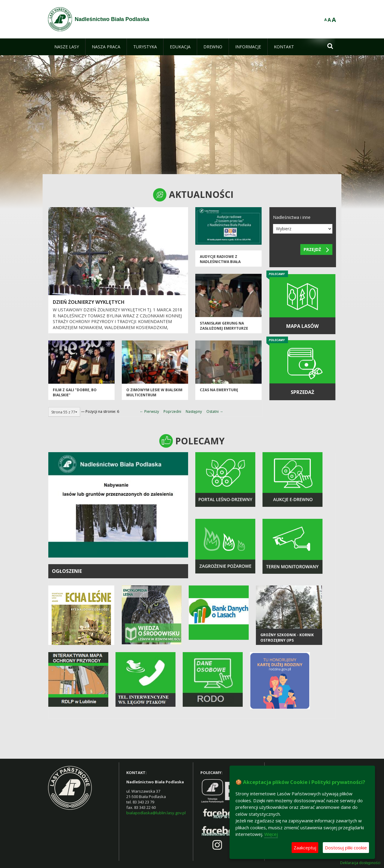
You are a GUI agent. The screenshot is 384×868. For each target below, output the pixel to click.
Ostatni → (215, 411)
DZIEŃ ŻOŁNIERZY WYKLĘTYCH (89, 302)
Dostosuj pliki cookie (346, 848)
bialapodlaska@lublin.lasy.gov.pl (156, 813)
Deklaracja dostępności (360, 863)
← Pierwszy (149, 411)
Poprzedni (172, 411)
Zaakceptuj (305, 848)
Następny (194, 411)
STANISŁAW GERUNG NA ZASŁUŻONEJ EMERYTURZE (224, 326)
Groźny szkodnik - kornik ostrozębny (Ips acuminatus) (287, 640)
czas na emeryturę (219, 390)
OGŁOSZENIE (67, 571)
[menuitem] (67, 47)
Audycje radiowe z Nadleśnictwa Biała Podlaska (220, 262)
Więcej (271, 834)
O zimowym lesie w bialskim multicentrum (154, 392)
